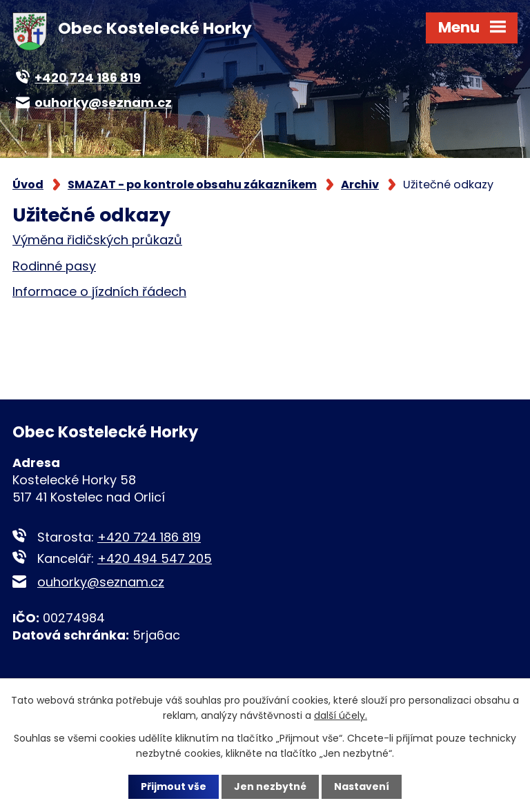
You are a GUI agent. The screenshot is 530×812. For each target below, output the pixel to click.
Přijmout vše (174, 786)
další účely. (341, 715)
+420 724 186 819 (149, 537)
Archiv (360, 185)
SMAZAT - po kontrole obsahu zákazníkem (192, 185)
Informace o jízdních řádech (99, 291)
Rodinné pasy (54, 266)
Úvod (28, 185)
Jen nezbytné (270, 786)
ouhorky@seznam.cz (101, 582)
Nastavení (362, 786)
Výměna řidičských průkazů (97, 240)
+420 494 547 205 (155, 558)
